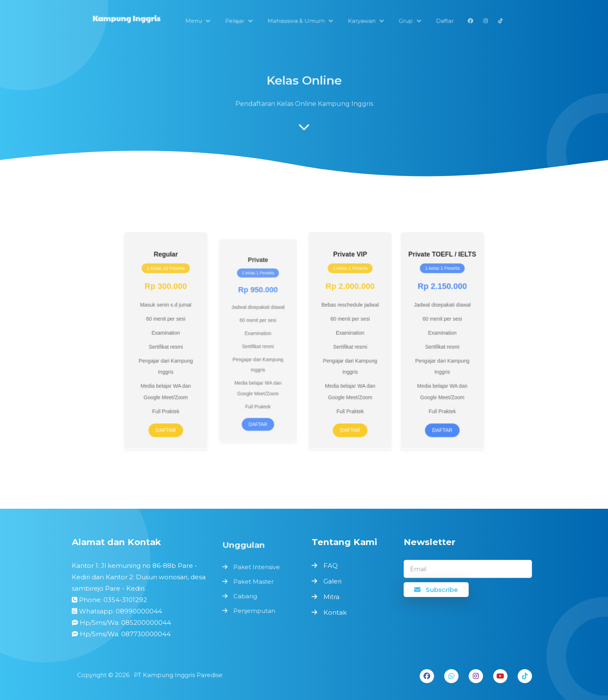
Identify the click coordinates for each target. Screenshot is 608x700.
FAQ (331, 566)
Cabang (246, 596)
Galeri (332, 581)
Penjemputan (255, 609)
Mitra (331, 597)
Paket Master (254, 582)
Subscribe (436, 590)
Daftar (182, 419)
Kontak (335, 612)
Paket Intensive (257, 568)
